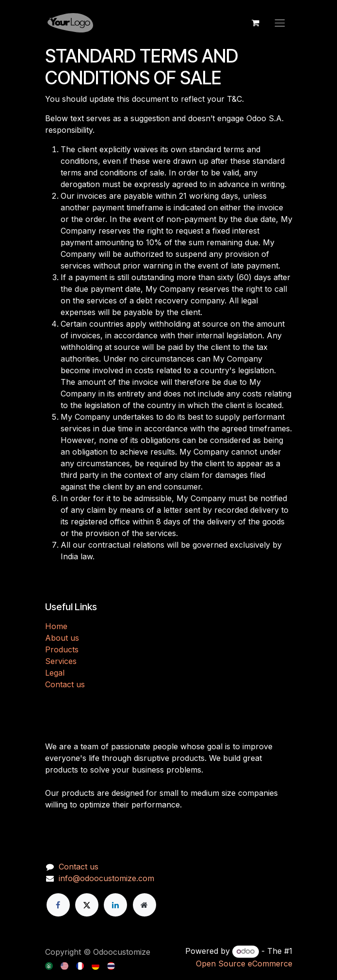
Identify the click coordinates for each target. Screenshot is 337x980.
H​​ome (56, 626)
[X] (87, 905)
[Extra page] (144, 905)
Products (62, 649)
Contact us (65, 684)
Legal (55, 673)
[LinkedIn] (115, 905)
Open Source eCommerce (244, 964)
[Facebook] (58, 905)
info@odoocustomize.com (106, 878)
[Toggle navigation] (280, 23)
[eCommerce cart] (256, 23)
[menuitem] (50, 965)
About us (62, 638)
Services (61, 661)
